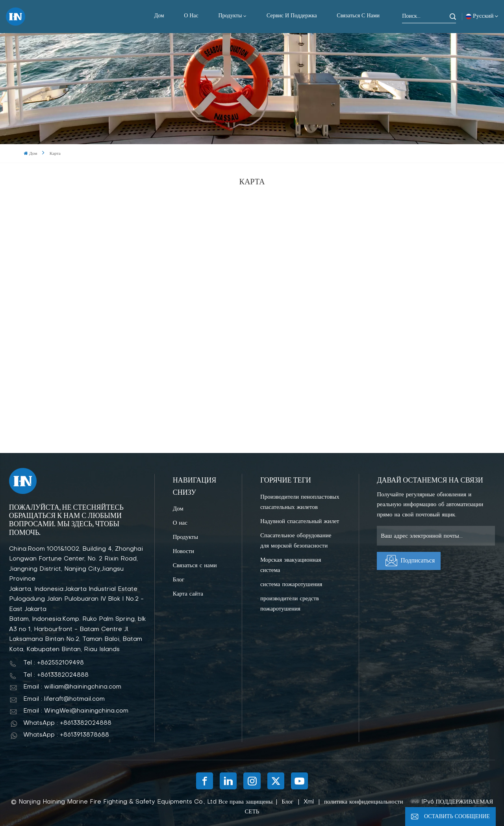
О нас (191, 16)
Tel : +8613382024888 (56, 675)
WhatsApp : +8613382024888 (67, 723)
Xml (309, 802)
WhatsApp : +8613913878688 (66, 735)
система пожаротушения (291, 585)
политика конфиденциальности (364, 802)
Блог (179, 580)
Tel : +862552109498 (54, 663)
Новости (183, 551)
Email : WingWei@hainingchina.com (76, 711)
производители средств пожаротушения (290, 604)
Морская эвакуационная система (291, 565)
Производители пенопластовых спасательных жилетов (300, 502)
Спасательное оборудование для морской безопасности (296, 541)
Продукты (230, 16)
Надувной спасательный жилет (300, 522)
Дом (159, 16)
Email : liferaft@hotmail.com (64, 699)
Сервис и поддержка (292, 16)
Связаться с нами (358, 16)
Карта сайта (188, 594)
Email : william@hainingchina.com (72, 687)
